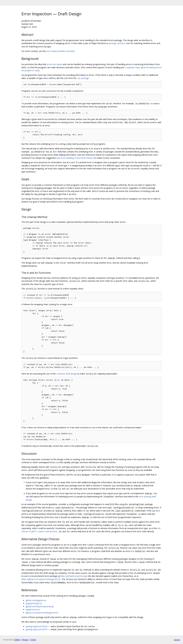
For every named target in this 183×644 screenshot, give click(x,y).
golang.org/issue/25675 (37, 629)
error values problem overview (60, 51)
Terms (33, 640)
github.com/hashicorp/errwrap (72, 576)
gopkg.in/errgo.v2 (34, 603)
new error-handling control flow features (75, 158)
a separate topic (132, 67)
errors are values (55, 64)
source (177, 640)
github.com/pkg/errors (36, 600)
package (117, 43)
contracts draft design (66, 374)
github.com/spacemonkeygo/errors (42, 613)
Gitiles (17, 640)
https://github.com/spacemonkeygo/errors (41, 579)
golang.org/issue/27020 (37, 626)
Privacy (25, 640)
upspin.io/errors (33, 609)
